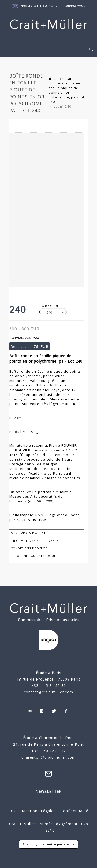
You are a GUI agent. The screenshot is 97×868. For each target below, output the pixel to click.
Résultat (65, 79)
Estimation (52, 6)
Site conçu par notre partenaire (48, 844)
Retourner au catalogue (33, 556)
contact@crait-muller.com (48, 692)
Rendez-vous (74, 6)
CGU (13, 811)
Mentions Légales (39, 811)
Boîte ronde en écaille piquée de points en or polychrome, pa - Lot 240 (66, 93)
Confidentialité (74, 811)
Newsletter (30, 6)
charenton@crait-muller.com (49, 757)
